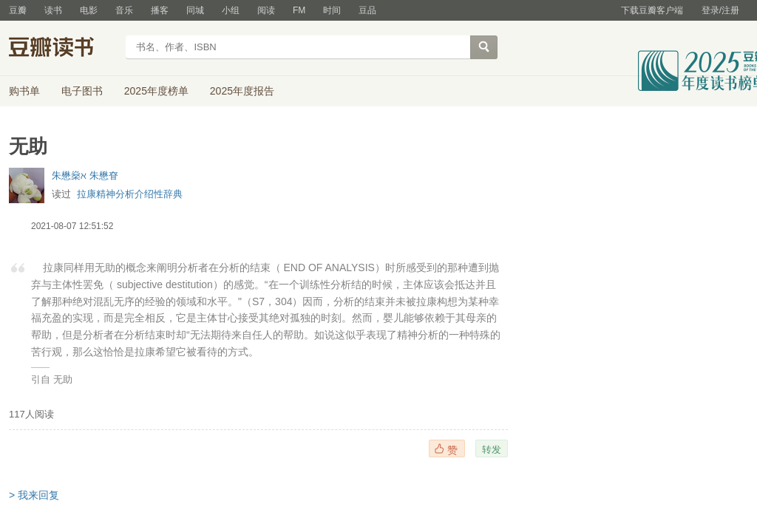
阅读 (266, 10)
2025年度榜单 (156, 91)
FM (299, 10)
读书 (53, 10)
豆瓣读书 (62, 49)
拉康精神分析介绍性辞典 (130, 194)
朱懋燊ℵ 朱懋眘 (85, 175)
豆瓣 (18, 10)
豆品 (367, 10)
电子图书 (82, 91)
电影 (89, 10)
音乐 (124, 10)
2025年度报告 (242, 91)
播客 (160, 10)
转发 (492, 449)
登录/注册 (720, 10)
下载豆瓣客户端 (652, 10)
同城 (195, 10)
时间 (332, 10)
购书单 (24, 91)
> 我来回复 (34, 495)
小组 (231, 10)
